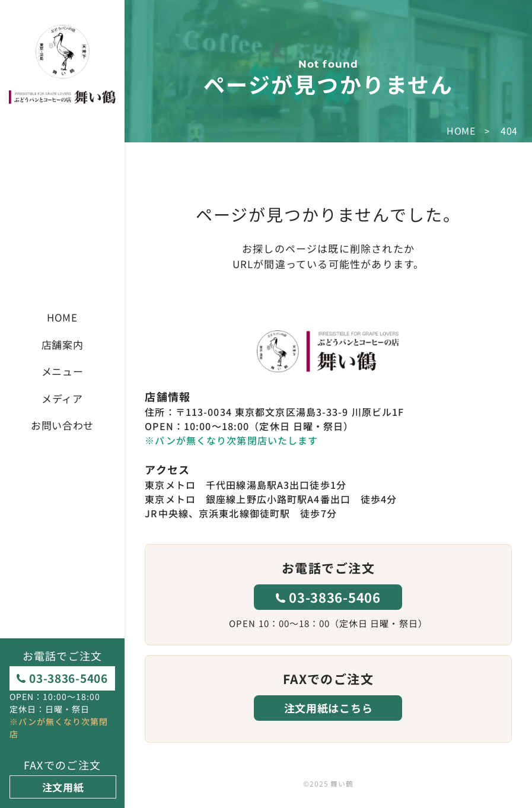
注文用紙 (63, 787)
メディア (62, 398)
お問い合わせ (62, 425)
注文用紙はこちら (329, 708)
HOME (62, 317)
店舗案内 (63, 344)
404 (509, 131)
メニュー (63, 371)
